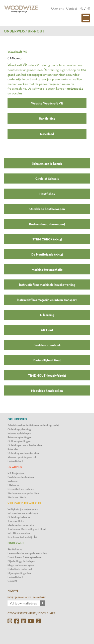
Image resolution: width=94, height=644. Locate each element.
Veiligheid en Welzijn (24, 503)
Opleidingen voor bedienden (25, 445)
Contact (72, 8)
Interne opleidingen (19, 433)
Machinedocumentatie (47, 269)
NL (81, 8)
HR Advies (15, 467)
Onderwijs (14, 31)
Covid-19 (13, 581)
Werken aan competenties (23, 493)
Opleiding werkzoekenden (23, 453)
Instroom (13, 481)
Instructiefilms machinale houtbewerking (47, 284)
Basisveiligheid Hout (47, 360)
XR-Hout (47, 330)
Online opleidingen (19, 441)
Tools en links (16, 521)
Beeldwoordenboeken (21, 477)
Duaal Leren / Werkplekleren (25, 557)
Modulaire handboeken (47, 390)
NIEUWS (13, 591)
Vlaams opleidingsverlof (22, 457)
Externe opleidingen (20, 437)
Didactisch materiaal (20, 569)
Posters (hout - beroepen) (47, 224)
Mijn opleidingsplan (19, 573)
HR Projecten (16, 473)
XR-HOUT (36, 31)
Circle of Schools (47, 178)
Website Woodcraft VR (47, 103)
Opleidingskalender (19, 517)
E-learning (47, 315)
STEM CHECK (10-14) (47, 239)
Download (47, 134)
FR (88, 8)
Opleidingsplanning (19, 429)
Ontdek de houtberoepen (47, 209)
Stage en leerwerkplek (21, 565)
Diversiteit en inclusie (21, 489)
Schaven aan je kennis (47, 163)
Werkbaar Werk (17, 497)
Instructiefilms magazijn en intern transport (47, 300)
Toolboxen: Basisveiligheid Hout (27, 529)
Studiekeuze (15, 549)
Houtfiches (47, 194)
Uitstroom (14, 485)
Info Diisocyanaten (19, 533)
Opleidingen (17, 419)
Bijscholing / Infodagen (21, 561)
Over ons (57, 8)
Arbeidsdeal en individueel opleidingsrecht (33, 425)
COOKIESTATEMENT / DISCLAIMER (31, 613)
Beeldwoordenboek (47, 345)
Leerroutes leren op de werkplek (27, 553)
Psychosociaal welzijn (22, 537)
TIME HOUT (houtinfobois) (47, 375)
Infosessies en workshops (23, 513)
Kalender (13, 449)
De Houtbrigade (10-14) (47, 254)
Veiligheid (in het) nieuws (23, 509)
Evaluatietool (15, 461)
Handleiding (47, 118)
